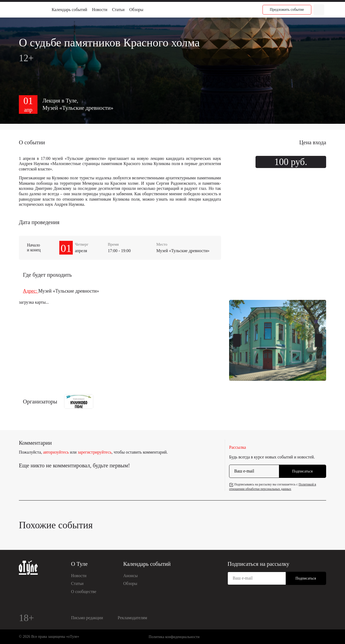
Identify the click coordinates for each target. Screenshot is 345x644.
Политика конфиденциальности (174, 637)
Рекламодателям (132, 618)
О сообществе (84, 592)
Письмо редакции (87, 618)
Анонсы (130, 576)
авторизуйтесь (56, 452)
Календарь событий (70, 10)
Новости (100, 10)
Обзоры (136, 10)
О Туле (80, 564)
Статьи (118, 10)
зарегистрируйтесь (95, 452)
